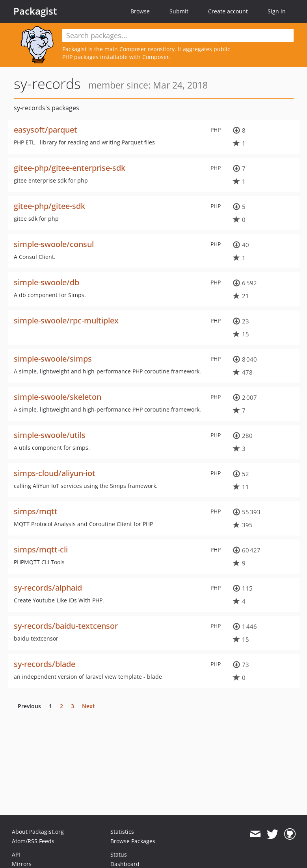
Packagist (35, 11)
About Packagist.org (38, 832)
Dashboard (125, 864)
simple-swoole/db (47, 282)
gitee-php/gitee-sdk (49, 206)
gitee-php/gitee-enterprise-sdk (70, 168)
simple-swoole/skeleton (58, 397)
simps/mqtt (36, 511)
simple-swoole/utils (50, 435)
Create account (228, 11)
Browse (140, 11)
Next (88, 706)
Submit (179, 11)
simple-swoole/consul (54, 244)
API (16, 854)
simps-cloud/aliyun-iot (55, 473)
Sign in (277, 11)
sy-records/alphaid (48, 588)
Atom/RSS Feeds (33, 841)
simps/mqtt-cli (41, 549)
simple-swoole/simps (53, 359)
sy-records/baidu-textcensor (66, 626)
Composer (133, 49)
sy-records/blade (45, 664)
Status (119, 854)
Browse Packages (133, 841)
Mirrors (22, 864)
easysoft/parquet (46, 130)
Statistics (122, 832)
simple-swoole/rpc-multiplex (66, 320)
